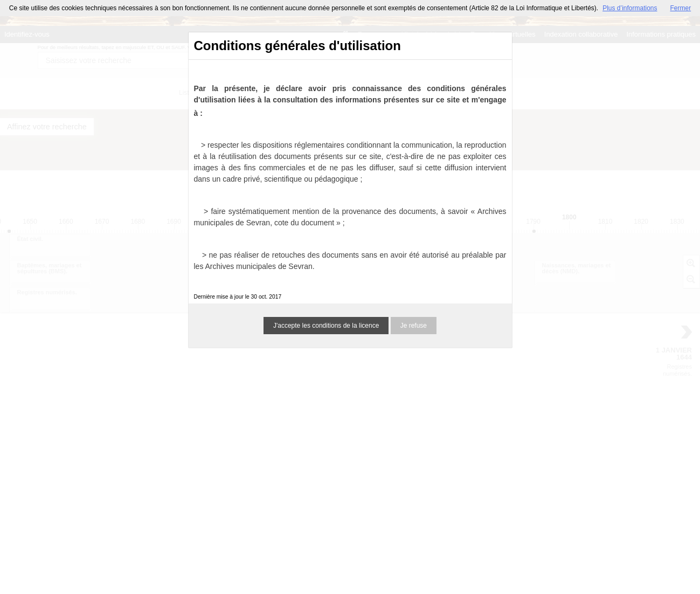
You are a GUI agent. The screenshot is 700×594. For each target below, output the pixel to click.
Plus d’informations (630, 8)
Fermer (681, 8)
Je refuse (414, 326)
